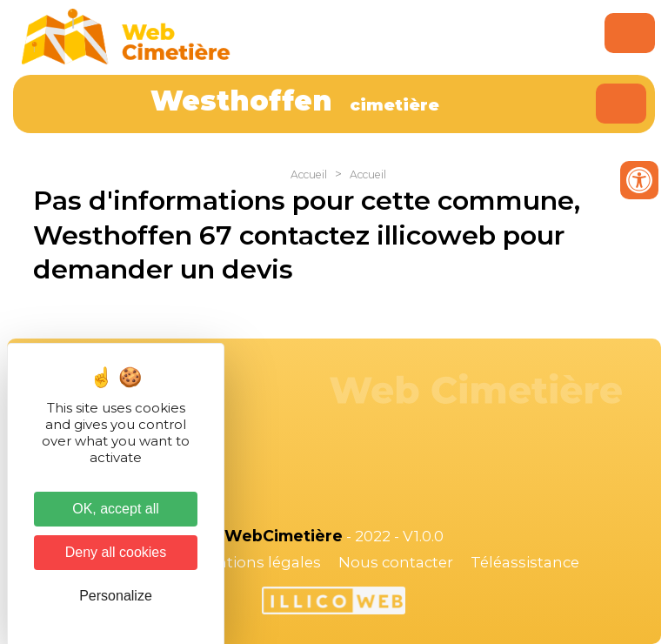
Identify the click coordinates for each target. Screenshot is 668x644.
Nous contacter (396, 562)
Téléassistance (525, 562)
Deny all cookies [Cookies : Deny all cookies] (116, 552)
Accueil (309, 174)
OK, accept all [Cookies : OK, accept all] (116, 509)
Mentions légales (257, 562)
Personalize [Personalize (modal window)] (116, 596)
